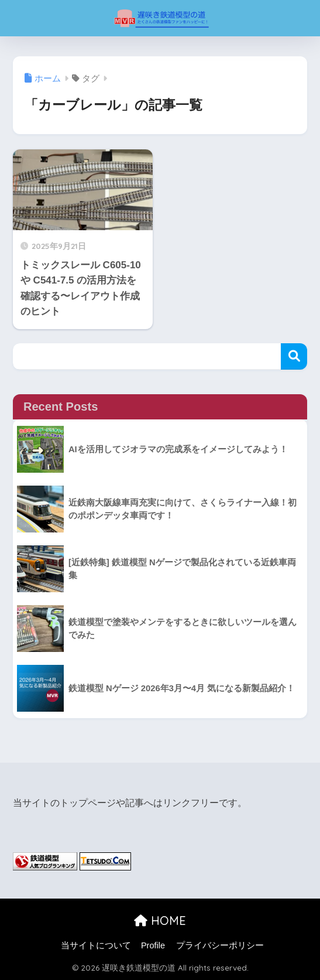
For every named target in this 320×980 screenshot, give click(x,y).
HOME (160, 921)
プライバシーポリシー (220, 945)
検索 (294, 356)
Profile (153, 945)
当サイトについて (96, 945)
